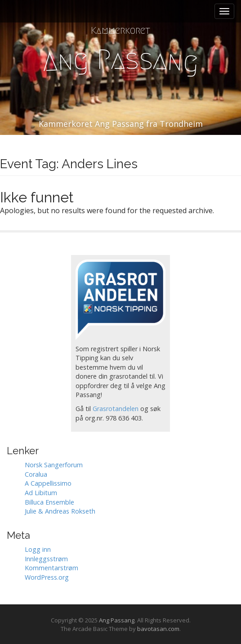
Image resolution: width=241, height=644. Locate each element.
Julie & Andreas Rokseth (60, 511)
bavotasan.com (158, 629)
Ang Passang (117, 620)
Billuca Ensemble (49, 502)
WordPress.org (47, 577)
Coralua (36, 474)
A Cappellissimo (48, 483)
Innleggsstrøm (46, 559)
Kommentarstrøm (51, 568)
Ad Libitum (41, 493)
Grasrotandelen (116, 409)
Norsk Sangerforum (54, 465)
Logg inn (38, 549)
